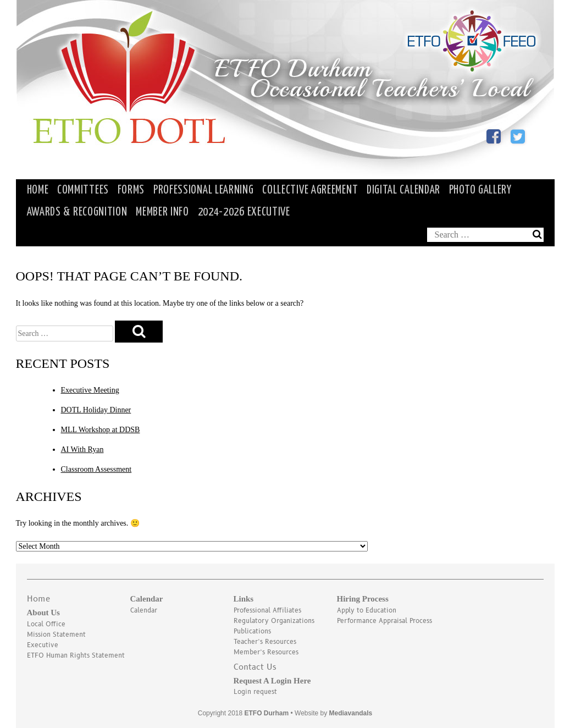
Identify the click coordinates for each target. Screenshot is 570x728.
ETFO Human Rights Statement (76, 656)
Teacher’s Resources (265, 642)
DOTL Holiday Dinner (96, 410)
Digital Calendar (403, 190)
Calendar (144, 611)
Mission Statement (56, 635)
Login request (255, 692)
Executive (43, 645)
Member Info (162, 212)
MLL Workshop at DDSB (101, 430)
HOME (38, 190)
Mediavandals (351, 713)
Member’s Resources (266, 652)
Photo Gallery (480, 190)
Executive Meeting (90, 390)
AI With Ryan (82, 450)
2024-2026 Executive (244, 212)
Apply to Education (367, 611)
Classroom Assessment (96, 469)
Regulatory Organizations (274, 621)
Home (38, 599)
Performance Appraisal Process (384, 621)
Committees (83, 190)
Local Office (46, 624)
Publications (252, 632)
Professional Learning (204, 190)
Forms (131, 190)
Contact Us (255, 667)
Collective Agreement (310, 190)
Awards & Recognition (77, 212)
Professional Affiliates (267, 611)
